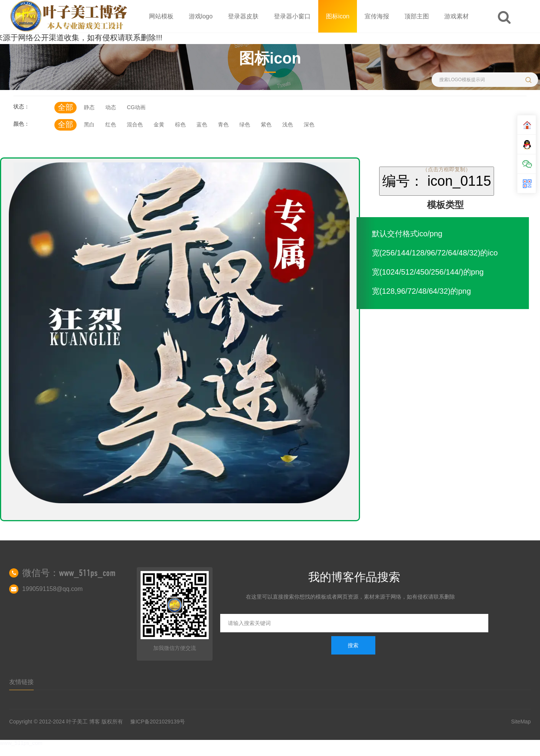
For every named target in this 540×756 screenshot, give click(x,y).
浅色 (288, 124)
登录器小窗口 (292, 16)
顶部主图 (417, 16)
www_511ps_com (21, 743)
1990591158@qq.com (52, 589)
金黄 (159, 124)
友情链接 (21, 682)
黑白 (89, 124)
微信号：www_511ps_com (69, 573)
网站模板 (161, 16)
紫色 (266, 124)
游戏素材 (457, 16)
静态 (89, 107)
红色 (111, 124)
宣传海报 (377, 16)
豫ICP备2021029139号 (158, 722)
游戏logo (201, 16)
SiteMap (521, 722)
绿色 (245, 124)
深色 (309, 124)
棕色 (180, 124)
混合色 (135, 124)
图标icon (338, 16)
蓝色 (202, 124)
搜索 (353, 645)
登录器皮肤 (243, 16)
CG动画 (136, 107)
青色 (223, 124)
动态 (111, 107)
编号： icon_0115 (437, 181)
